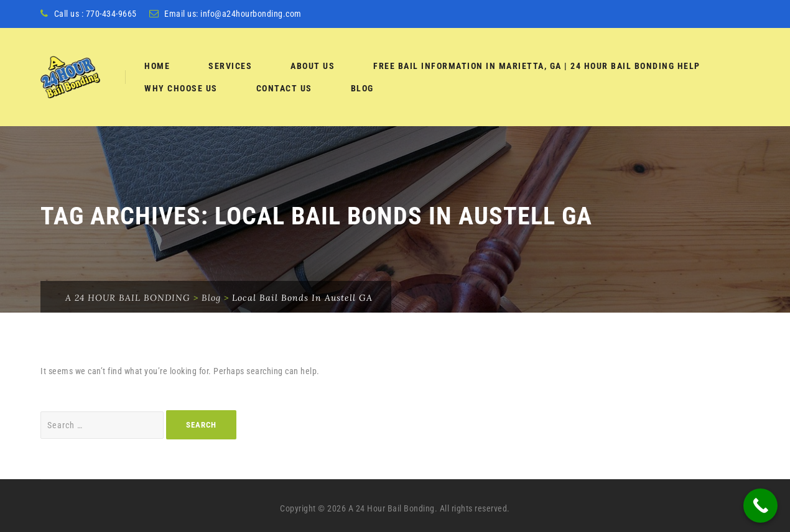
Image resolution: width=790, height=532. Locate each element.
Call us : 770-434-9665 (95, 14)
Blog (362, 88)
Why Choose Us (181, 88)
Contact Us (284, 88)
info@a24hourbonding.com (251, 14)
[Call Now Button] (760, 506)
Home (157, 66)
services (230, 66)
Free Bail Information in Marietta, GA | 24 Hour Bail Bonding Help (537, 66)
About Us (313, 66)
